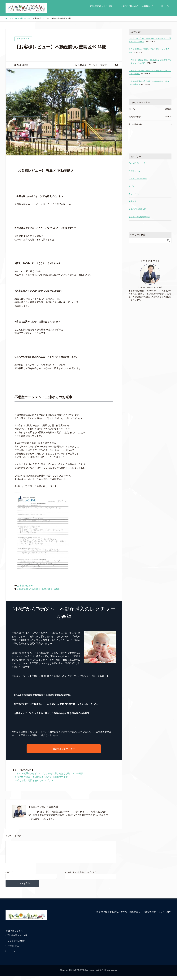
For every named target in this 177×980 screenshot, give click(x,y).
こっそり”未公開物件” (127, 6)
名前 (7, 877)
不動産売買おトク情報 (101, 6)
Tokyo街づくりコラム (138, 163)
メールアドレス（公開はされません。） (80, 877)
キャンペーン (134, 194)
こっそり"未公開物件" (138, 178)
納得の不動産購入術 (137, 209)
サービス (165, 6)
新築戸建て (47, 589)
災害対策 (132, 201)
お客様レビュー (149, 6)
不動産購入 (35, 589)
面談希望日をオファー (64, 749)
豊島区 (57, 589)
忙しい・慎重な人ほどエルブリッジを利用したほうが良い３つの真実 (49, 773)
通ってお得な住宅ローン (139, 217)
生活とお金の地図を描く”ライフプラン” (34, 780)
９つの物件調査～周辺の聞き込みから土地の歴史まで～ (42, 777)
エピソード (133, 186)
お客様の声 (23, 589)
